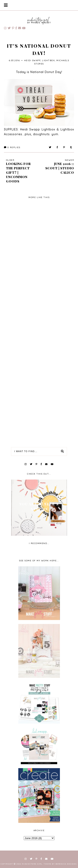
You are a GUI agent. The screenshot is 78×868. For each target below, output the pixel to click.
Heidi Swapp (32, 60)
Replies (12, 147)
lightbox (48, 60)
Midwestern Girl (32, 864)
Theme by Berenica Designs (60, 864)
